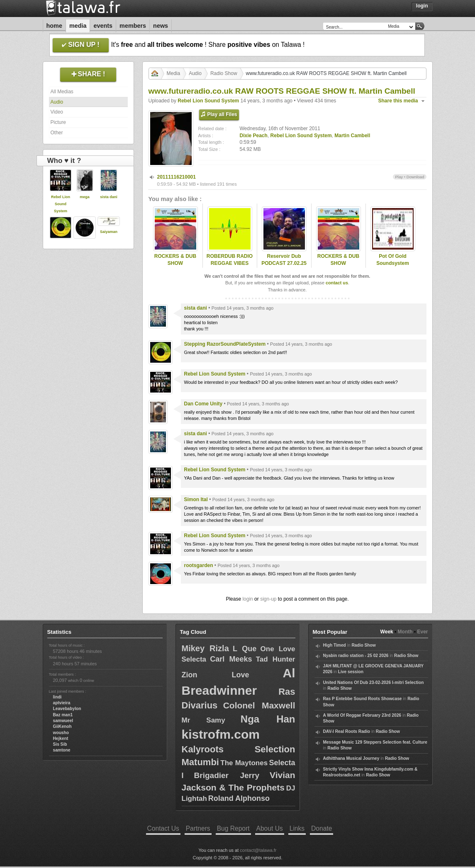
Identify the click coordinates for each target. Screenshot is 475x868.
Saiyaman (109, 232)
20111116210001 (177, 177)
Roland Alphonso (239, 798)
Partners (198, 828)
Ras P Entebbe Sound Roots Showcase (363, 699)
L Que (245, 649)
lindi (57, 697)
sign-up (268, 599)
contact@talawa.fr (258, 850)
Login (422, 6)
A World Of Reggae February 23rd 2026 (362, 715)
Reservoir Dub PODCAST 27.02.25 (284, 260)
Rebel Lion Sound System (61, 204)
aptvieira (62, 703)
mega (85, 197)
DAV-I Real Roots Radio (347, 731)
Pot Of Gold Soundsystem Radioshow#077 (393, 263)
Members (133, 26)
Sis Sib (60, 744)
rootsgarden (199, 565)
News (161, 26)
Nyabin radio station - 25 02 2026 (356, 656)
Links (297, 828)
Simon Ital (196, 499)
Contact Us (163, 828)
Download (415, 177)
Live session (351, 672)
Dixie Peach (254, 136)
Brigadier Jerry (227, 775)
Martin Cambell (352, 136)
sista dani (109, 197)
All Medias (62, 92)
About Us (270, 828)
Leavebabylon (67, 709)
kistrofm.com (221, 734)
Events (103, 26)
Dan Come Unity (203, 404)
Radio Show (224, 73)
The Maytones (244, 763)
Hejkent (61, 738)
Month (405, 632)
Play (399, 177)
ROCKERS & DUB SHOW (175, 260)
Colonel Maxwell (259, 705)
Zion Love (216, 675)
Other (57, 133)
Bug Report (233, 828)
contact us (337, 283)
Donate (322, 828)
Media (78, 26)
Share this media (398, 101)
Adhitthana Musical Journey (351, 758)
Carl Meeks (231, 659)
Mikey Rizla (205, 648)
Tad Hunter (276, 659)
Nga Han (268, 719)
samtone (62, 750)
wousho (61, 733)
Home (54, 26)
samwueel (63, 721)
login (247, 599)
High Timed (335, 645)
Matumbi (200, 762)
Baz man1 (63, 715)
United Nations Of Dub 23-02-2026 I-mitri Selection (374, 683)
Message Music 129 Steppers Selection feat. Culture (375, 742)
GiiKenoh (62, 726)
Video (57, 112)
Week (387, 632)
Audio (57, 102)
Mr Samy (203, 720)
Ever (422, 632)
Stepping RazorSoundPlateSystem (225, 344)
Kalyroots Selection (239, 749)
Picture (58, 122)
